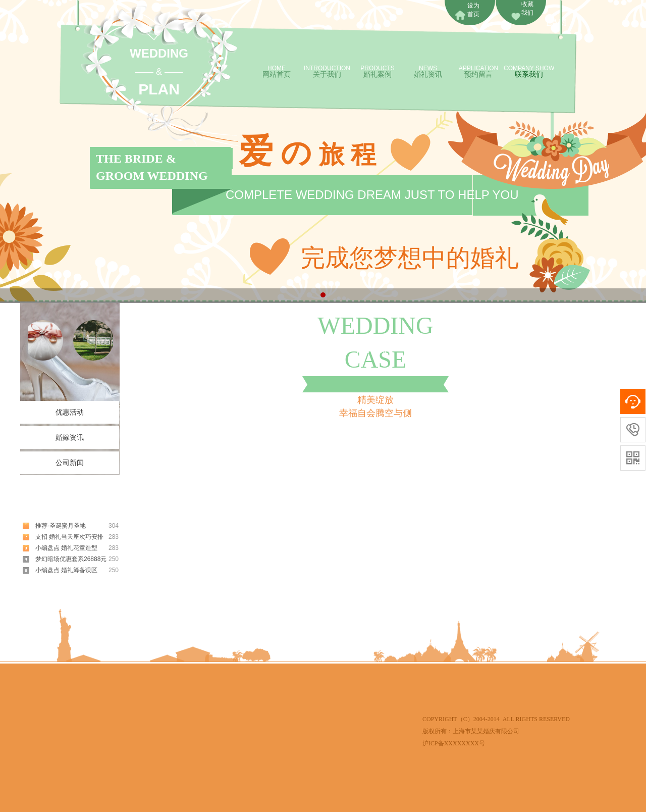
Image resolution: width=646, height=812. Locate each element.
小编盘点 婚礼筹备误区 (66, 570)
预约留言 (478, 71)
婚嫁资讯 (70, 438)
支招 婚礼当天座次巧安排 (69, 537)
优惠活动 (70, 412)
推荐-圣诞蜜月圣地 (61, 526)
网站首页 (277, 71)
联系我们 (529, 71)
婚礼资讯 (428, 71)
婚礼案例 (378, 71)
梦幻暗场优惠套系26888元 (71, 559)
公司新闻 (70, 463)
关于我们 (327, 71)
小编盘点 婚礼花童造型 (66, 548)
